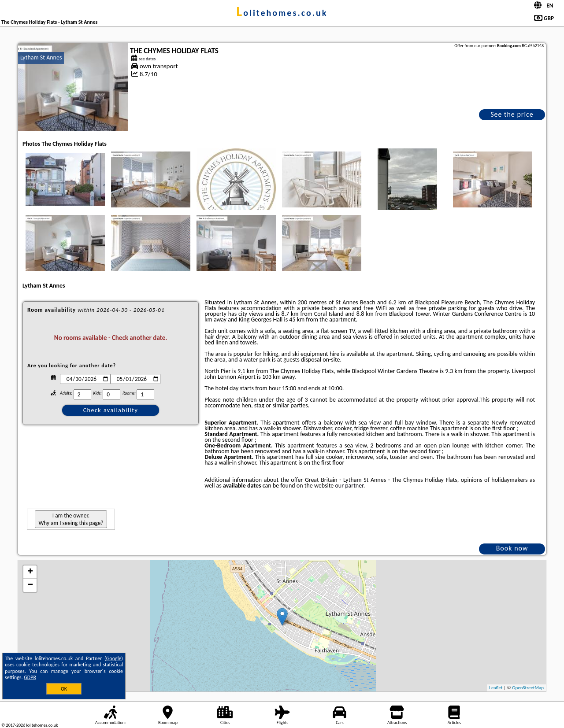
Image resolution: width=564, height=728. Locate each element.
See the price (512, 114)
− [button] (30, 585)
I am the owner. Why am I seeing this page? (71, 519)
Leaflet (496, 688)
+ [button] (30, 572)
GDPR (30, 677)
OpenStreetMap (528, 688)
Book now (512, 548)
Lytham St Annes (41, 57)
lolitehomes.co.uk (282, 13)
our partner (349, 486)
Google (114, 658)
